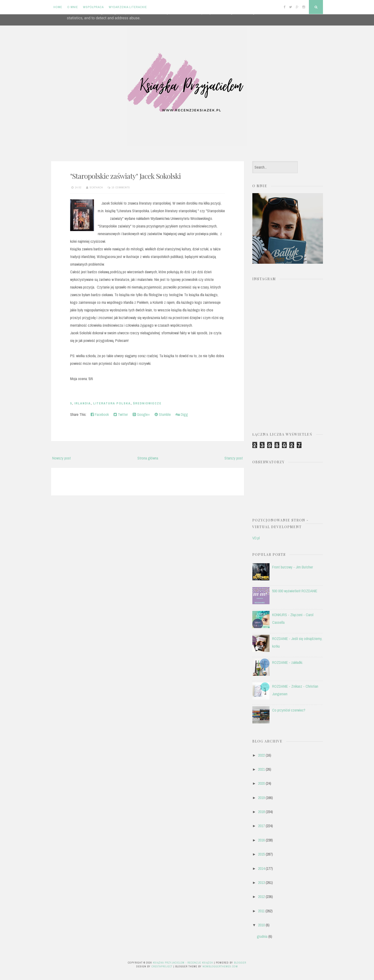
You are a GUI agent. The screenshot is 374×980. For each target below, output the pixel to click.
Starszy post (234, 458)
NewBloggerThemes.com (220, 966)
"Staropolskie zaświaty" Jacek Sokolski (125, 176)
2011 (261, 911)
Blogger (240, 963)
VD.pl (256, 538)
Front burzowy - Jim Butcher (293, 567)
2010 (261, 925)
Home (58, 7)
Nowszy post (62, 458)
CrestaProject (162, 966)
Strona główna (148, 458)
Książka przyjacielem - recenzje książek (183, 963)
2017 (261, 826)
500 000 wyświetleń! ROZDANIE (295, 591)
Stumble (163, 414)
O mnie (73, 7)
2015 (261, 854)
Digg (182, 414)
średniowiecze (147, 403)
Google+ (141, 414)
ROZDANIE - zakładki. (288, 662)
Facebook (100, 414)
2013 (261, 882)
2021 (261, 769)
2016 (261, 840)
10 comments (121, 187)
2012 (261, 897)
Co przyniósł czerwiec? (289, 710)
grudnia (262, 936)
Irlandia (83, 403)
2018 (261, 812)
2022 (261, 755)
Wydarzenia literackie (128, 7)
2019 (261, 798)
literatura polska (112, 403)
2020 (261, 783)
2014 (261, 868)
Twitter (121, 414)
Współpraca (93, 7)
